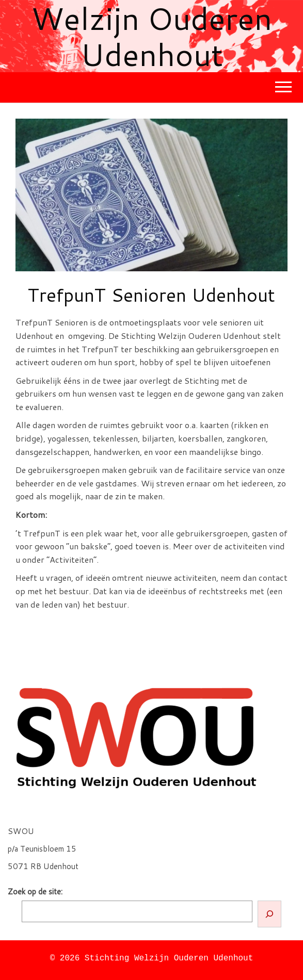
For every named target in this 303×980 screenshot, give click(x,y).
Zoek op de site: (35, 892)
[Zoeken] (269, 914)
